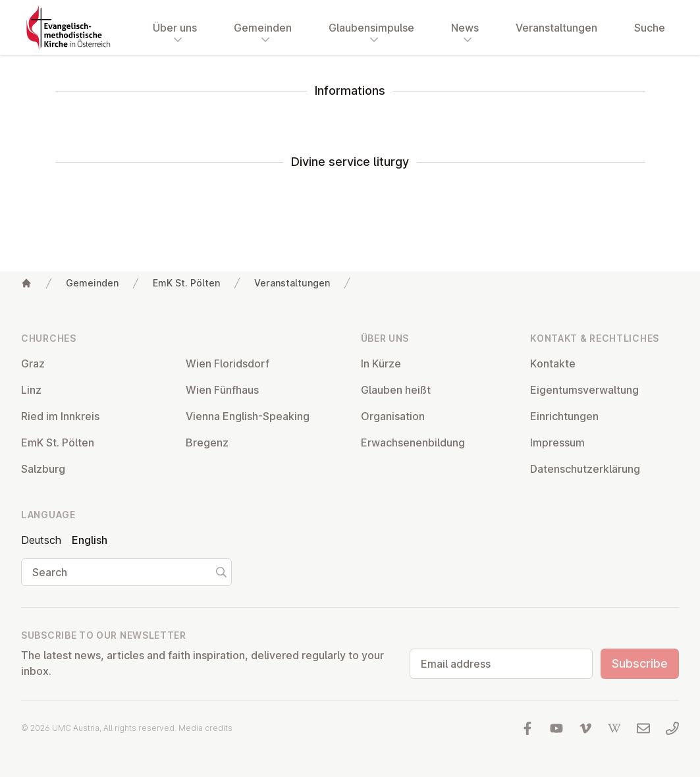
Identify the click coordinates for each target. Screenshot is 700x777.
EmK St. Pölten (186, 283)
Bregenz (207, 442)
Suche (650, 28)
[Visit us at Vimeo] (585, 728)
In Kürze (381, 363)
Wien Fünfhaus (222, 390)
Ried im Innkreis (60, 416)
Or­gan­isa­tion (393, 416)
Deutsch (41, 540)
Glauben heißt (396, 390)
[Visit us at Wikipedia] (614, 728)
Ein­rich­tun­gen (564, 416)
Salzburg (43, 469)
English (90, 540)
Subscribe (640, 663)
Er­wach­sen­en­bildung (413, 442)
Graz (33, 363)
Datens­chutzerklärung (585, 469)
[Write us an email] (643, 728)
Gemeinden (92, 283)
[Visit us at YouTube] (556, 728)
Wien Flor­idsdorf (228, 363)
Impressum (557, 442)
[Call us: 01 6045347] (672, 728)
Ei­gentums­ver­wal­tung (584, 390)
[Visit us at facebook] (527, 728)
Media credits (205, 728)
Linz (31, 390)
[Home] (26, 283)
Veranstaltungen (556, 28)
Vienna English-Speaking (248, 416)
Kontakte (553, 363)
